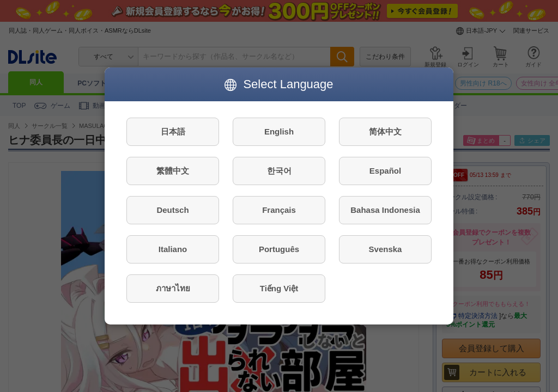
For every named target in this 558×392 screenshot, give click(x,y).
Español (385, 171)
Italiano (173, 249)
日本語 (173, 131)
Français (279, 210)
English (279, 131)
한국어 (279, 171)
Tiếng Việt (279, 288)
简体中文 (385, 131)
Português (279, 249)
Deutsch (172, 210)
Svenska (386, 249)
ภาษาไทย (173, 288)
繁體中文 (173, 171)
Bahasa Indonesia (385, 210)
